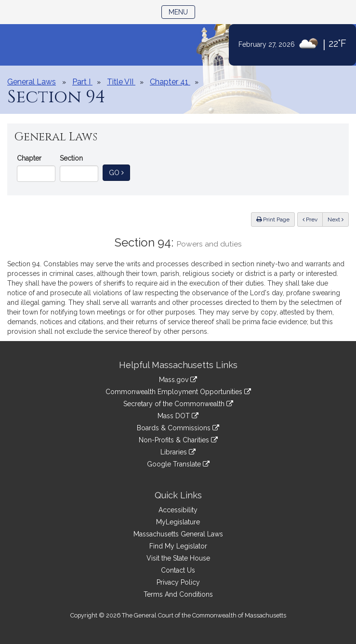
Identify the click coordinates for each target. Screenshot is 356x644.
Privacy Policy (178, 582)
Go (119, 172)
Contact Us (178, 570)
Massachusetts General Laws (178, 534)
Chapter (29, 158)
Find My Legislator (178, 546)
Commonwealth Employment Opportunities (178, 392)
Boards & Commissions (178, 428)
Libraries (178, 452)
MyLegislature (178, 522)
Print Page (273, 219)
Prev (313, 219)
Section (71, 158)
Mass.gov (178, 380)
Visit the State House (178, 558)
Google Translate (178, 464)
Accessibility (178, 510)
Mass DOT (178, 416)
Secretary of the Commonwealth (178, 404)
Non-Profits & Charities (178, 440)
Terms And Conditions (178, 594)
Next (336, 219)
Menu (182, 11)
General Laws (32, 82)
